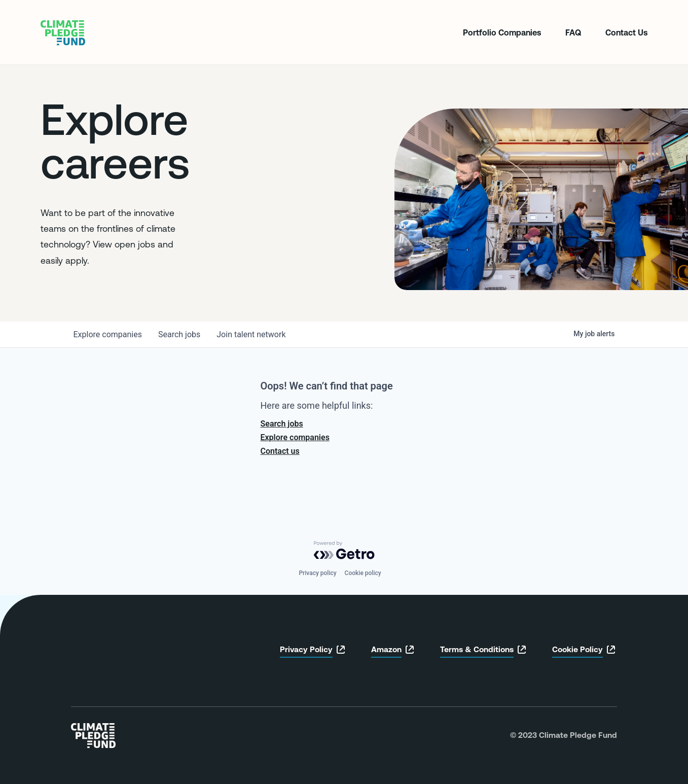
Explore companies (295, 437)
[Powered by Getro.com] (344, 550)
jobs (179, 334)
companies (108, 334)
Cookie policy (363, 573)
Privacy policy (317, 573)
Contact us (280, 451)
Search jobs (282, 424)
